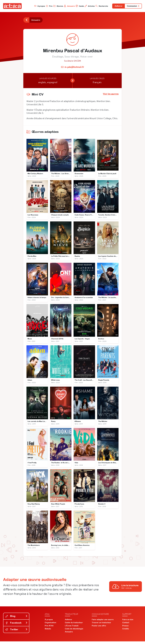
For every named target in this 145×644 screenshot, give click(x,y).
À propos (35, 6)
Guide (76, 6)
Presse (125, 628)
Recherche (99, 6)
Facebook (17, 625)
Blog (17, 619)
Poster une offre (99, 628)
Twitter (17, 632)
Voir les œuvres (111, 95)
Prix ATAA (49, 628)
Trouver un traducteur (101, 625)
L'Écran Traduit (72, 628)
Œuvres (54, 6)
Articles (86, 6)
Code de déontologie (74, 631)
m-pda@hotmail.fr (74, 68)
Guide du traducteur (74, 625)
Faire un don (128, 622)
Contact (126, 625)
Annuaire (65, 6)
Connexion (132, 6)
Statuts (48, 631)
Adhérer (116, 6)
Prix (45, 6)
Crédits (126, 631)
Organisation (50, 625)
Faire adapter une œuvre (103, 622)
